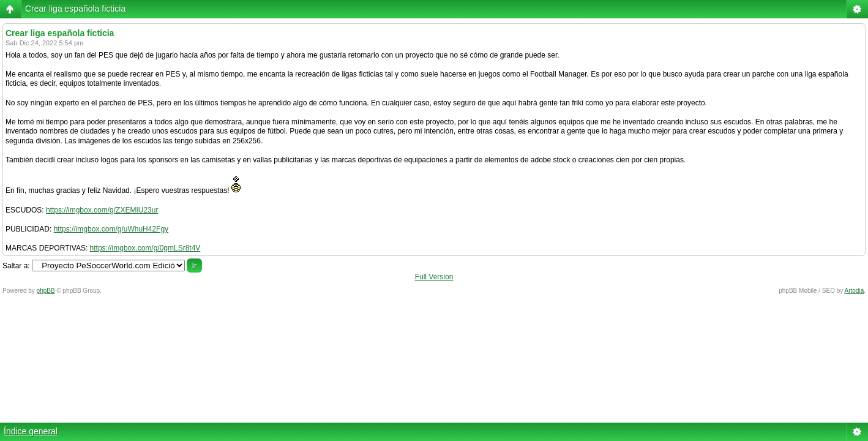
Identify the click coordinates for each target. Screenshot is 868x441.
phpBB (46, 291)
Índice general (31, 431)
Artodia (855, 291)
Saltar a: (16, 266)
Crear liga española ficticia (75, 9)
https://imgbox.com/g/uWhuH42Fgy (111, 229)
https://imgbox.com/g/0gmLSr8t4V (145, 248)
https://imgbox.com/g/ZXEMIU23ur (102, 210)
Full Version (434, 277)
